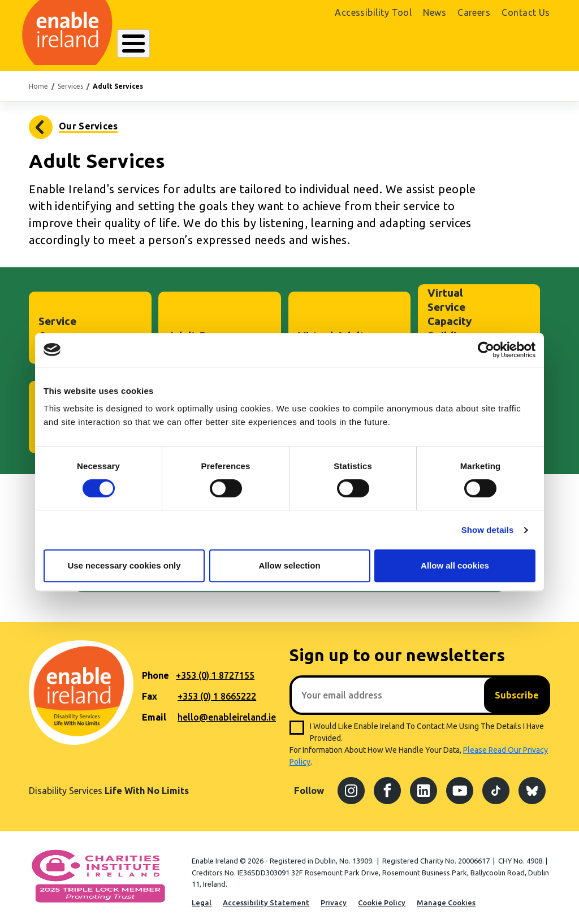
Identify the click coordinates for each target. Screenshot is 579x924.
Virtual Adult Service (331, 337)
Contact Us (526, 12)
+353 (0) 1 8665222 (217, 690)
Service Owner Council (57, 330)
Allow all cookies (455, 565)
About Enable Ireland (160, 44)
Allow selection (289, 565)
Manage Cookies (446, 896)
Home (38, 80)
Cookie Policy (382, 896)
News (435, 12)
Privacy (334, 896)
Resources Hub (290, 44)
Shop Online (465, 44)
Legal (202, 896)
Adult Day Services (194, 337)
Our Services (231, 44)
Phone (155, 669)
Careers (474, 12)
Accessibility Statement (266, 896)
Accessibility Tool (373, 12)
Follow (309, 785)
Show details (488, 530)
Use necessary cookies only (124, 565)
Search (393, 44)
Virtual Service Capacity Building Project (450, 315)
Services (70, 80)
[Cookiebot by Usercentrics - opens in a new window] (486, 350)
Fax (150, 690)
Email (154, 711)
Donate (525, 44)
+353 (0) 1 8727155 (215, 669)
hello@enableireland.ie (227, 711)
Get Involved (350, 44)
